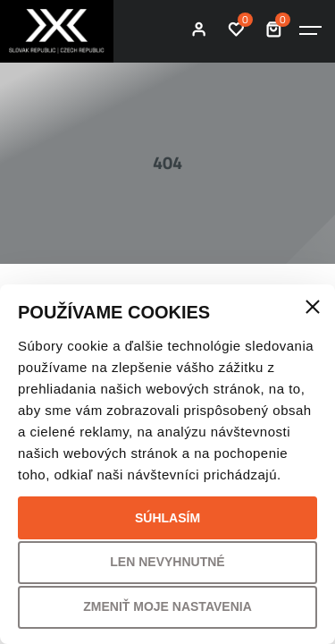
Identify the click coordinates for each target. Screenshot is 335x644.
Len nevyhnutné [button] (167, 562)
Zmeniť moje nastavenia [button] (167, 606)
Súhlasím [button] (167, 518)
